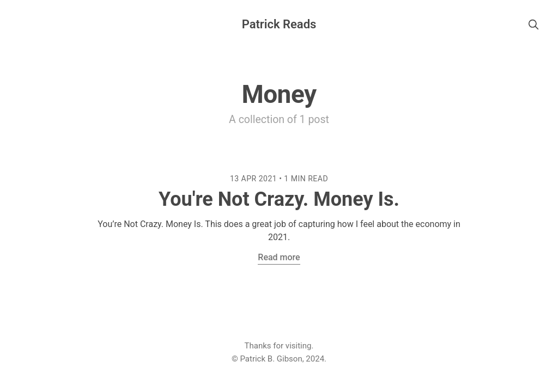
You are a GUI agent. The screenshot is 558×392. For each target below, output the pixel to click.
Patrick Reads (279, 24)
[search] (533, 24)
